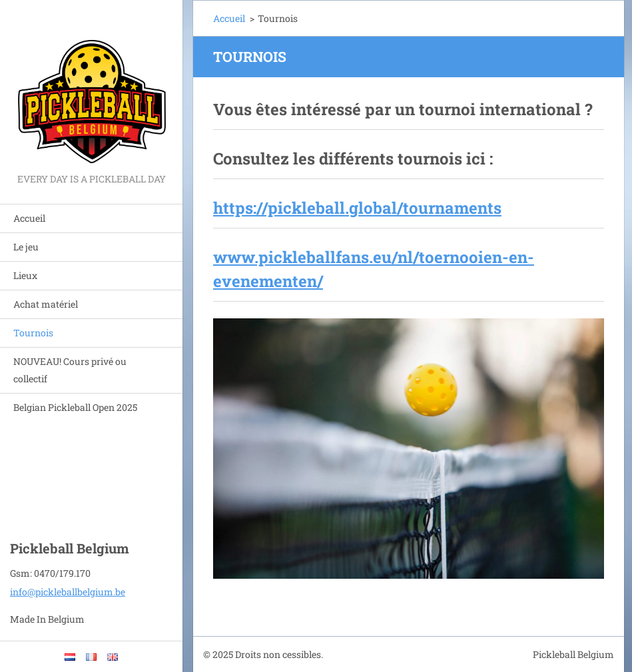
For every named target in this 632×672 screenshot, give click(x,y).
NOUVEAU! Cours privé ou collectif (70, 370)
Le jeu (26, 247)
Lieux (25, 275)
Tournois (33, 333)
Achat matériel (46, 304)
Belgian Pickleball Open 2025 (75, 407)
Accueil (29, 218)
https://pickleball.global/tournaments (357, 208)
